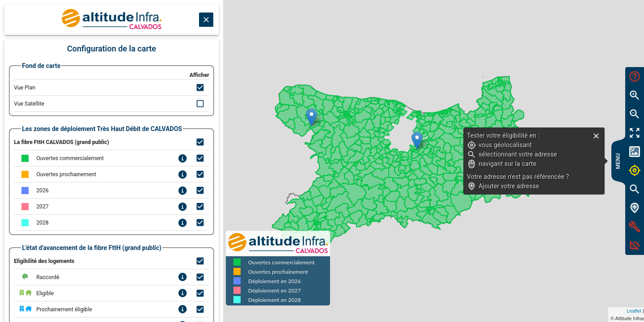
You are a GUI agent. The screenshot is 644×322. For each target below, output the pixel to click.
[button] (448, 141)
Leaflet (553, 311)
